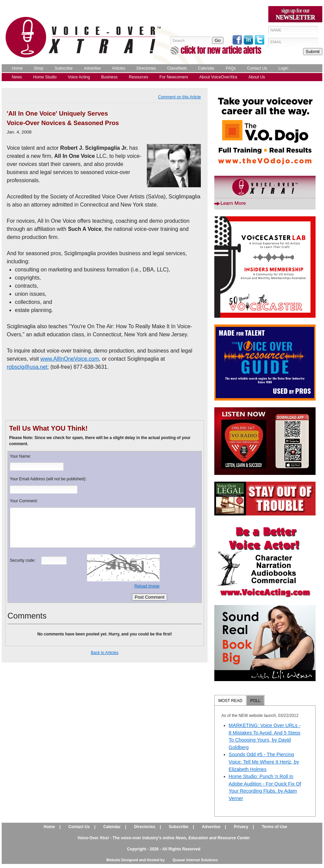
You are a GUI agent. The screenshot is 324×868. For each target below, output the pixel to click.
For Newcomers (174, 77)
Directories (146, 68)
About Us (257, 77)
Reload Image (147, 586)
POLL (255, 701)
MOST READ (230, 701)
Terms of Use (275, 827)
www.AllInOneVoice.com (70, 359)
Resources (139, 77)
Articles (119, 68)
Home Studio (45, 77)
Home (17, 68)
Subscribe (64, 68)
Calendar (206, 68)
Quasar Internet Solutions (195, 860)
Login (283, 68)
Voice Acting (79, 77)
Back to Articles (105, 653)
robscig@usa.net (27, 367)
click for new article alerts (221, 50)
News (17, 77)
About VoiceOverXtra (218, 77)
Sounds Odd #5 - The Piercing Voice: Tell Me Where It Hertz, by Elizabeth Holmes (264, 762)
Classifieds (177, 68)
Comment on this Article (179, 97)
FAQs (231, 68)
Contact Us (257, 68)
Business (110, 77)
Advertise (92, 68)
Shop (38, 68)
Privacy (241, 827)
